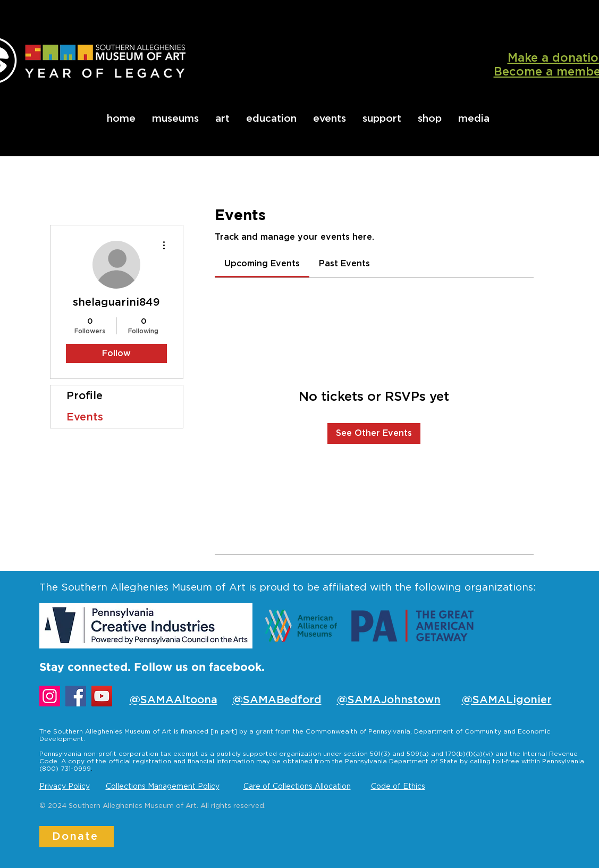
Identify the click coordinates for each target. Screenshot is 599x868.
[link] (262, 264)
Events (85, 417)
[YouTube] (102, 696)
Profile (85, 396)
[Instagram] (50, 696)
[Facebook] (76, 696)
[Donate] (77, 837)
